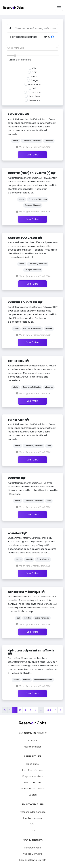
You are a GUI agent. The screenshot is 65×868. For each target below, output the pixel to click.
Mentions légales (32, 818)
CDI (34, 68)
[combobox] (29, 48)
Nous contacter (32, 747)
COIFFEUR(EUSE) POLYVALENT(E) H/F (32, 173)
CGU (32, 824)
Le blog (33, 795)
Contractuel (34, 92)
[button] (45, 37)
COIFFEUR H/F (17, 478)
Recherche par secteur (33, 789)
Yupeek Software (33, 854)
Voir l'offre (32, 155)
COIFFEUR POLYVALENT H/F (25, 238)
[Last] (60, 710)
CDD (34, 72)
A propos (32, 741)
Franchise (34, 96)
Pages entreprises (32, 776)
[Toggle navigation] (59, 8)
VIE (34, 88)
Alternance (34, 84)
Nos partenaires (33, 782)
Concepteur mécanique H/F (27, 592)
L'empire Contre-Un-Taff (32, 860)
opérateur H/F (17, 533)
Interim (34, 76)
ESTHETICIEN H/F (19, 115)
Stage (34, 80)
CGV (33, 830)
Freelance (34, 100)
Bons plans (32, 764)
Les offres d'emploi (33, 770)
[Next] (55, 710)
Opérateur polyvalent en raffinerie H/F (31, 652)
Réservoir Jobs (33, 848)
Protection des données (32, 812)
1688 (48, 710)
